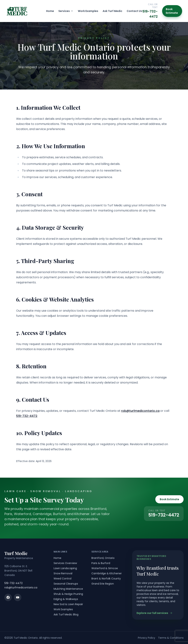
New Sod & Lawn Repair (68, 604)
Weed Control (63, 579)
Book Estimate (172, 11)
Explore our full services (155, 613)
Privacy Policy (147, 638)
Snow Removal (63, 573)
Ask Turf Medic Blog (66, 614)
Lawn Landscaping (65, 568)
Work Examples (88, 11)
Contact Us (134, 11)
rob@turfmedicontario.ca (140, 411)
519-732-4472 (27, 416)
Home (50, 11)
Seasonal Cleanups (66, 584)
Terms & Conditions (171, 638)
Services (66, 11)
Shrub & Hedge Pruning (68, 594)
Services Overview (65, 563)
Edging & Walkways (66, 599)
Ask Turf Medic (112, 11)
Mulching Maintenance (68, 589)
